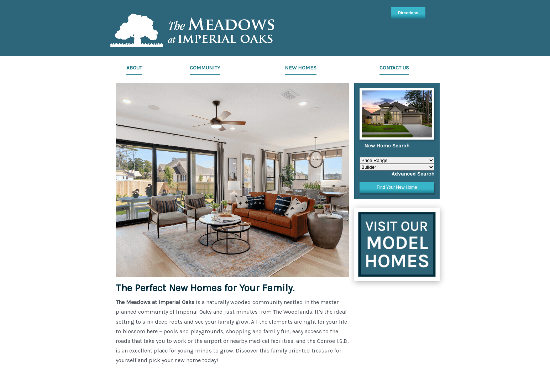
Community (205, 68)
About (134, 68)
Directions (408, 13)
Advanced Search (413, 174)
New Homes (301, 68)
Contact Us (394, 68)
